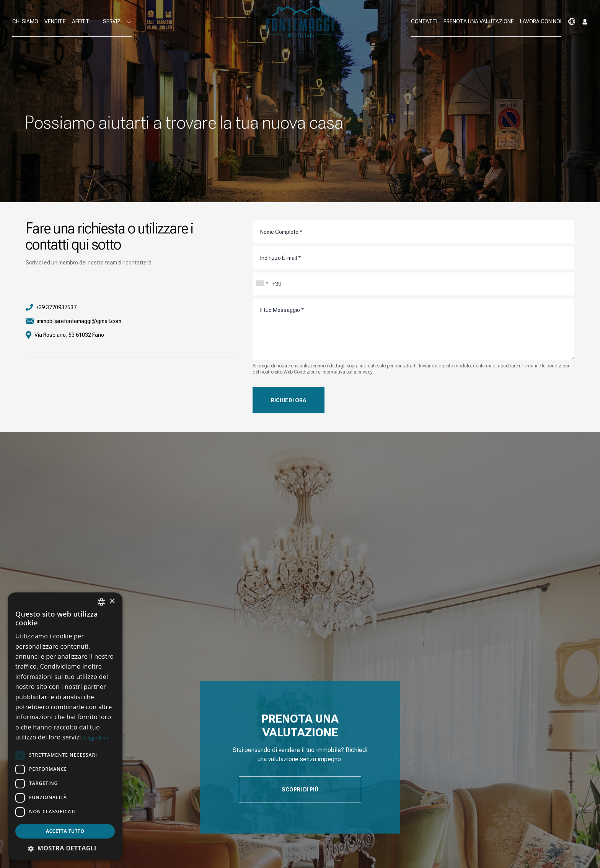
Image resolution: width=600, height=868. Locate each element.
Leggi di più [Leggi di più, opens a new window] (97, 738)
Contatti (424, 21)
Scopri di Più (300, 790)
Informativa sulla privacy (347, 372)
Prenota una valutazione (479, 21)
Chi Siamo (25, 21)
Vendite (55, 21)
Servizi (117, 22)
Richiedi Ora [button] (289, 400)
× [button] (112, 601)
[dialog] (65, 726)
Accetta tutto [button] (65, 831)
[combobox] (262, 283)
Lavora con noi (541, 21)
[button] (65, 848)
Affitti (81, 21)
